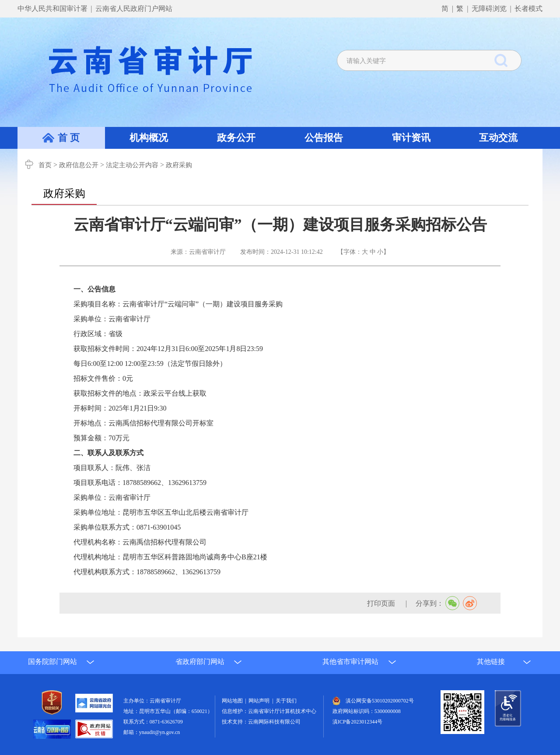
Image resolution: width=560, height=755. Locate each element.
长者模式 (528, 9)
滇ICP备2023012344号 (358, 722)
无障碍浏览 (489, 9)
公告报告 (324, 138)
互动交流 (498, 138)
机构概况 (149, 138)
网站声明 (260, 701)
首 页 (69, 138)
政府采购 (179, 165)
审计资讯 (411, 138)
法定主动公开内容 (132, 165)
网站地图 (234, 701)
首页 (45, 165)
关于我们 (286, 701)
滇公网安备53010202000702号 (380, 701)
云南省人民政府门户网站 (134, 9)
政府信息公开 (79, 165)
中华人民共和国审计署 (53, 9)
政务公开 (236, 138)
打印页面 (382, 603)
